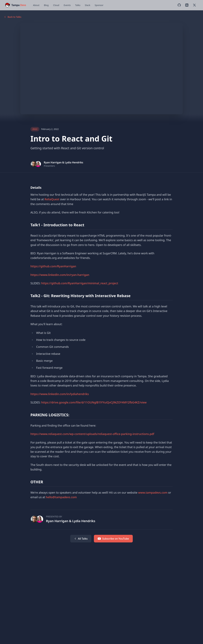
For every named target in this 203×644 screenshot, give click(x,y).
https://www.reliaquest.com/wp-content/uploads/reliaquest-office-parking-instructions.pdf (92, 434)
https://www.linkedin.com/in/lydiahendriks (60, 394)
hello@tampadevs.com (61, 497)
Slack (88, 5)
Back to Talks (13, 17)
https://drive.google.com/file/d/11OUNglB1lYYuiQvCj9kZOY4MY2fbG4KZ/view (94, 402)
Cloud (56, 5)
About (36, 5)
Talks (78, 5)
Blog (46, 5)
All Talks (81, 539)
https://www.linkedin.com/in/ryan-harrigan (60, 275)
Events (67, 5)
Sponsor (99, 5)
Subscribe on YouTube (113, 539)
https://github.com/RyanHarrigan (53, 266)
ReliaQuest (52, 199)
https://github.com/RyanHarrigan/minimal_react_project (80, 283)
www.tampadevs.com (153, 493)
